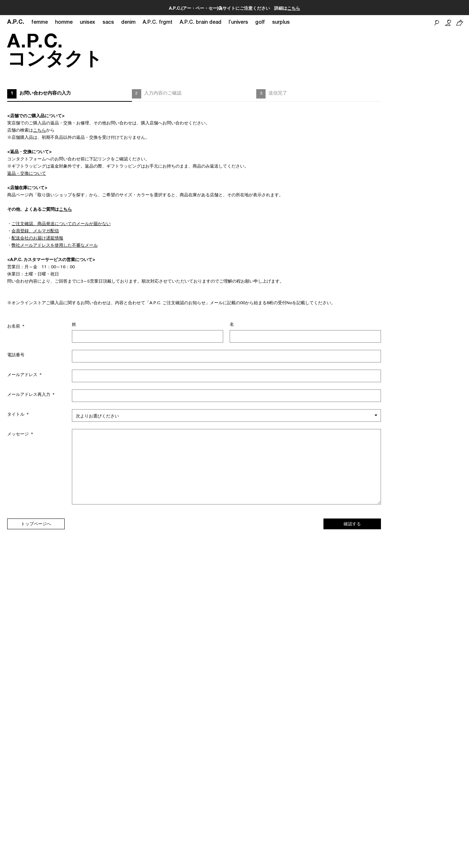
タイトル (19, 415)
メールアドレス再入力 (31, 395)
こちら (294, 9)
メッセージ (21, 434)
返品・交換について (27, 174)
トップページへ (36, 524)
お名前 (16, 326)
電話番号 (16, 355)
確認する (352, 524)
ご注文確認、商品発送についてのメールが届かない (61, 224)
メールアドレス (25, 375)
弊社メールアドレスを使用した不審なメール (55, 246)
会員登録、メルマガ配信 (35, 231)
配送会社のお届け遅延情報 (37, 238)
